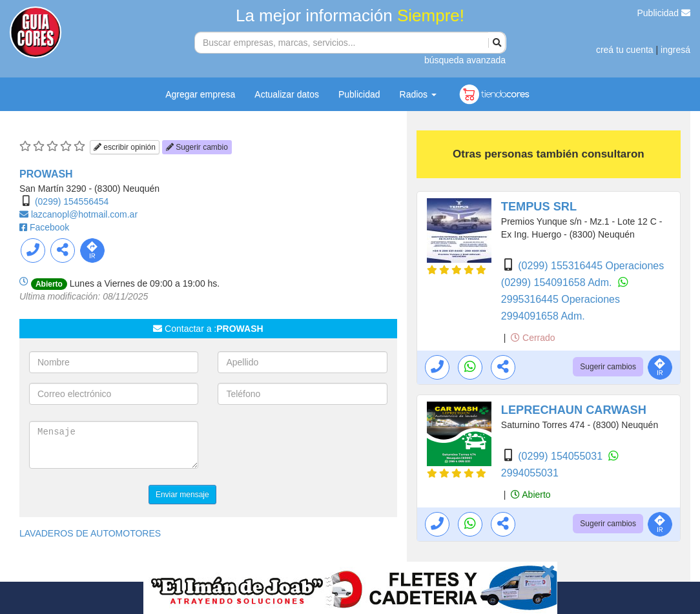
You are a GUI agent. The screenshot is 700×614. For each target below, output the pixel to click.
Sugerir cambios (608, 367)
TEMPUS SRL (539, 207)
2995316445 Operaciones (561, 299)
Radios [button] (418, 94)
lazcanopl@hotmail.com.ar (84, 214)
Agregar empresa (200, 94)
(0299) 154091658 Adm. (558, 282)
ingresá (675, 50)
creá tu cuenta (625, 50)
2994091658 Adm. (543, 316)
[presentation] (316, 446)
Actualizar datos (287, 94)
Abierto (530, 495)
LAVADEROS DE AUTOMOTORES (90, 533)
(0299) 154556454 (72, 201)
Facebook (49, 227)
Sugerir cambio (197, 147)
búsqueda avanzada (465, 60)
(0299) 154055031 (561, 456)
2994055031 (530, 473)
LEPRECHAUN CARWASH (574, 410)
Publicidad (664, 13)
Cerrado (533, 338)
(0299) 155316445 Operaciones (591, 266)
